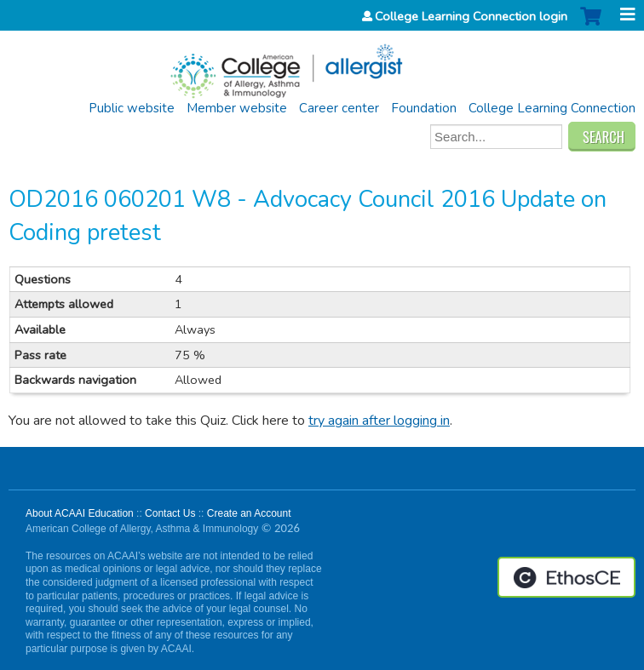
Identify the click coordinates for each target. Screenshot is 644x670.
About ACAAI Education (80, 513)
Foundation (424, 108)
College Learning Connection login (471, 16)
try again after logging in (379, 421)
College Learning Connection (552, 108)
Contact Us (170, 513)
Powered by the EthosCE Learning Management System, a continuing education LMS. (566, 577)
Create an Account (249, 513)
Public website (132, 108)
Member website (237, 108)
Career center (339, 108)
